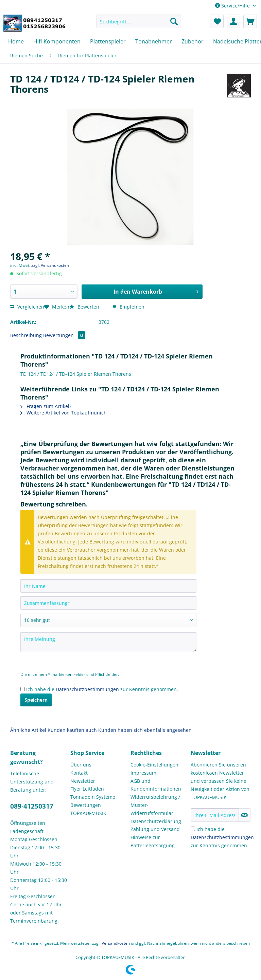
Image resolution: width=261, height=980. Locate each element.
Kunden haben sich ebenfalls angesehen (145, 730)
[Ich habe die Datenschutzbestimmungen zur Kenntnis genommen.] (23, 689)
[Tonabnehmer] (154, 41)
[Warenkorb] (250, 21)
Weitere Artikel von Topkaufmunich (64, 413)
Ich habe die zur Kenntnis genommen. (102, 689)
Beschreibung (26, 335)
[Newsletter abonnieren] (245, 815)
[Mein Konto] (233, 21)
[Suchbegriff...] (139, 21)
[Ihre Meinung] (108, 642)
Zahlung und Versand (155, 829)
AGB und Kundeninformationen (156, 785)
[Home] (16, 41)
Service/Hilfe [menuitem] (233, 6)
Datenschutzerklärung (156, 821)
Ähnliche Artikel (28, 730)
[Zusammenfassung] (108, 603)
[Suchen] (174, 21)
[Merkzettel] (217, 21)
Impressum (143, 773)
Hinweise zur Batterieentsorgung (153, 841)
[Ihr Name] (108, 586)
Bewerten (85, 307)
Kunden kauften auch (72, 730)
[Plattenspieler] (108, 41)
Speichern (36, 700)
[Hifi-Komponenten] (57, 41)
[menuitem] (139, 25)
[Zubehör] (193, 41)
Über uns (81, 765)
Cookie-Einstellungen (154, 765)
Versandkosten (116, 943)
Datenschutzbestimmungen (87, 689)
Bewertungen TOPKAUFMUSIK (88, 809)
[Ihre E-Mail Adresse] (215, 815)
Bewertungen (64, 335)
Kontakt (79, 773)
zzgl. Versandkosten (50, 265)
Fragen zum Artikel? (46, 406)
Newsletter (83, 781)
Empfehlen (128, 307)
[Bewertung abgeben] (108, 620)
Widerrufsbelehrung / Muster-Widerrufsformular (155, 805)
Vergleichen (27, 307)
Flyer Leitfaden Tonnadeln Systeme (93, 793)
